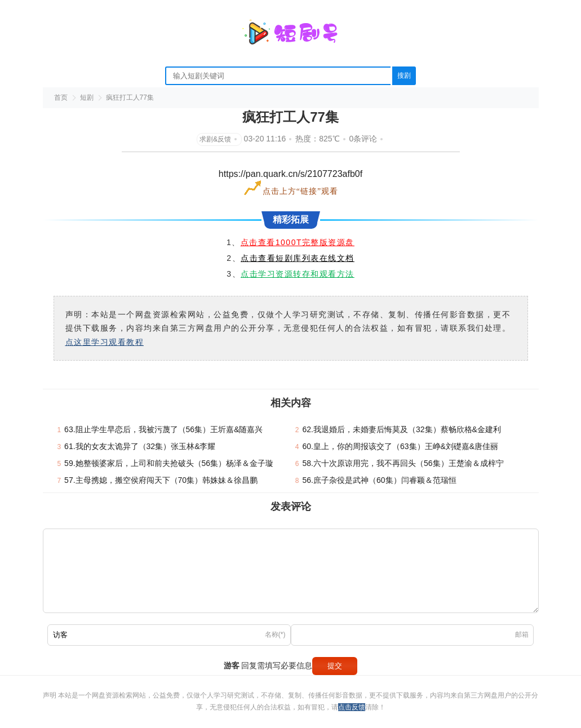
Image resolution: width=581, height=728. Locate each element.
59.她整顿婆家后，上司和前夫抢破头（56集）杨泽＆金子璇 (169, 463)
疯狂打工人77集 (130, 97)
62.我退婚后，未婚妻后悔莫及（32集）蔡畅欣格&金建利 (402, 429)
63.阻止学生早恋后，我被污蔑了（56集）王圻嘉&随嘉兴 (163, 429)
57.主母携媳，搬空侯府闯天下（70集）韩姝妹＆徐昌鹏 (161, 480)
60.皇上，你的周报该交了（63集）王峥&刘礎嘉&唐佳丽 (401, 446)
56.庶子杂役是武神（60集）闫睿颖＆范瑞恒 (380, 480)
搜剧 (404, 76)
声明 (50, 695)
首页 (61, 97)
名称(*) (275, 634)
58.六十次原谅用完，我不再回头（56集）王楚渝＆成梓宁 (403, 463)
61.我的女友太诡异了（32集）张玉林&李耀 (140, 446)
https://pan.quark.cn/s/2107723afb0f (290, 174)
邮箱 (522, 634)
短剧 (87, 97)
